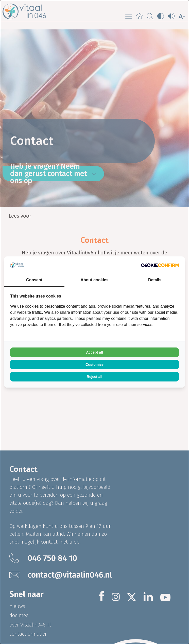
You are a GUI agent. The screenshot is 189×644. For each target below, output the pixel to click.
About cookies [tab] (94, 280)
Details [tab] (155, 280)
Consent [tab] (34, 280)
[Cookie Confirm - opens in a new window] (160, 265)
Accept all (94, 352)
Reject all (94, 377)
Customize (94, 364)
